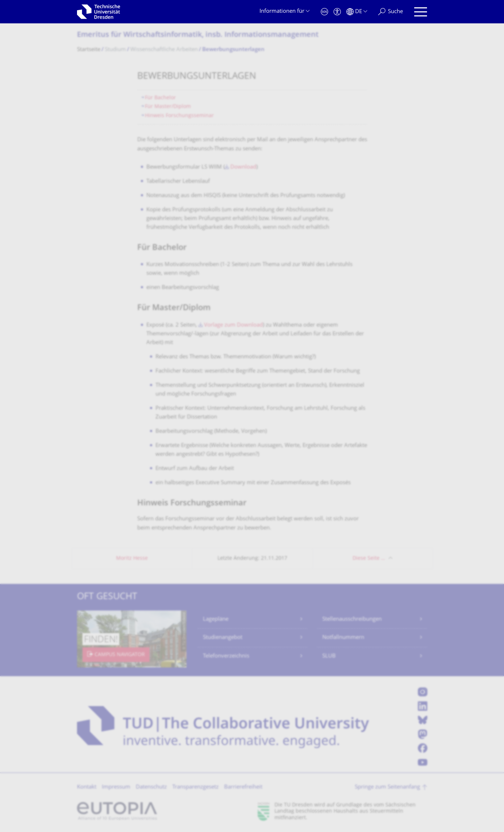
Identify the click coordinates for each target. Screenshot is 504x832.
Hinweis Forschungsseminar (179, 116)
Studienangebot (223, 638)
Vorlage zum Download (233, 325)
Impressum (116, 787)
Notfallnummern (343, 638)
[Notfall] (324, 12)
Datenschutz (151, 787)
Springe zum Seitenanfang (387, 787)
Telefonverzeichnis (226, 656)
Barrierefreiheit (243, 787)
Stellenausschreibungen (352, 619)
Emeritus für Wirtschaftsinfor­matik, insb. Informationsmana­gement (198, 35)
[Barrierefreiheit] (337, 12)
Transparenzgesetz (195, 787)
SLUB (329, 656)
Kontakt (87, 787)
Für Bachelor (160, 98)
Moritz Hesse (132, 558)
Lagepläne (216, 619)
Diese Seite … (369, 558)
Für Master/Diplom (168, 107)
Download (243, 167)
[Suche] (390, 12)
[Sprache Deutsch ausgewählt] (357, 12)
